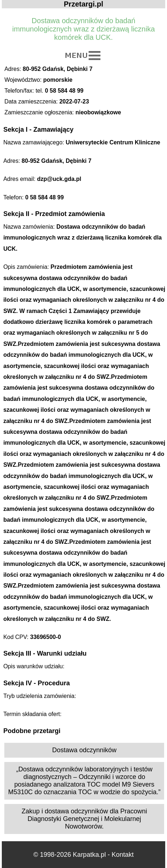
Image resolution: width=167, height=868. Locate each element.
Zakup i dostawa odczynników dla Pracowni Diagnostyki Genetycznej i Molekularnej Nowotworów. (84, 819)
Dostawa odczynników (84, 750)
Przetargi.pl (84, 4)
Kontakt (123, 855)
